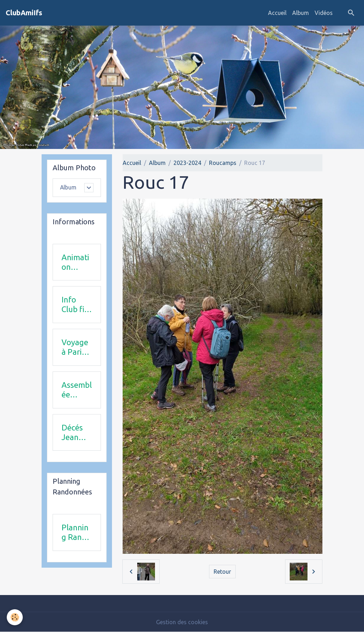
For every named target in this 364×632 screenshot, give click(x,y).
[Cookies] (15, 617)
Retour (222, 572)
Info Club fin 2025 (75, 305)
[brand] (24, 13)
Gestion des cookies (182, 622)
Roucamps (223, 163)
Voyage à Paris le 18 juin (75, 347)
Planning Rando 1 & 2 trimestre (76, 532)
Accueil (277, 13)
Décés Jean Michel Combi (73, 433)
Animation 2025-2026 (75, 262)
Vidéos (324, 13)
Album (301, 13)
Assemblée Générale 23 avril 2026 (77, 390)
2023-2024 (187, 163)
